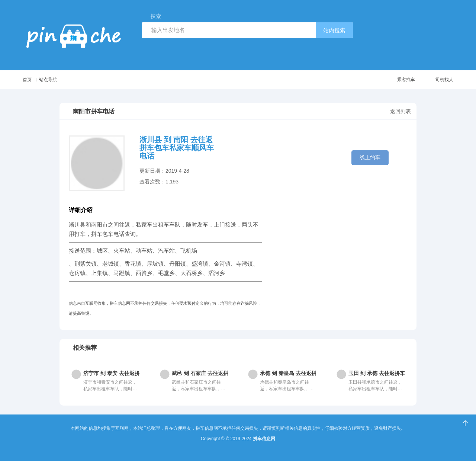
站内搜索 (334, 30)
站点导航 (57, 79)
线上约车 (370, 157)
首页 (28, 79)
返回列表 (401, 111)
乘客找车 (394, 80)
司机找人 (436, 80)
